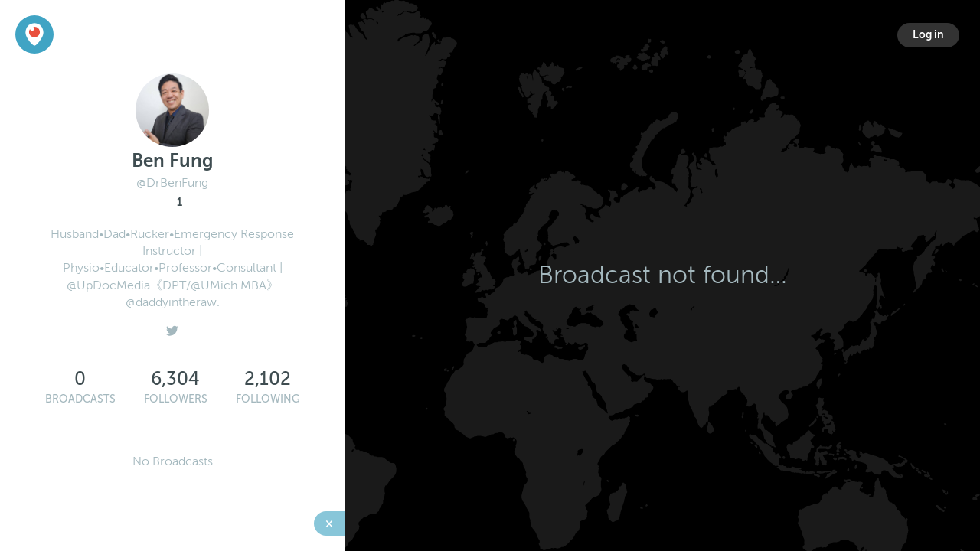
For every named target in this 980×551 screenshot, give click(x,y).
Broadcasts (80, 399)
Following (268, 399)
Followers (176, 399)
